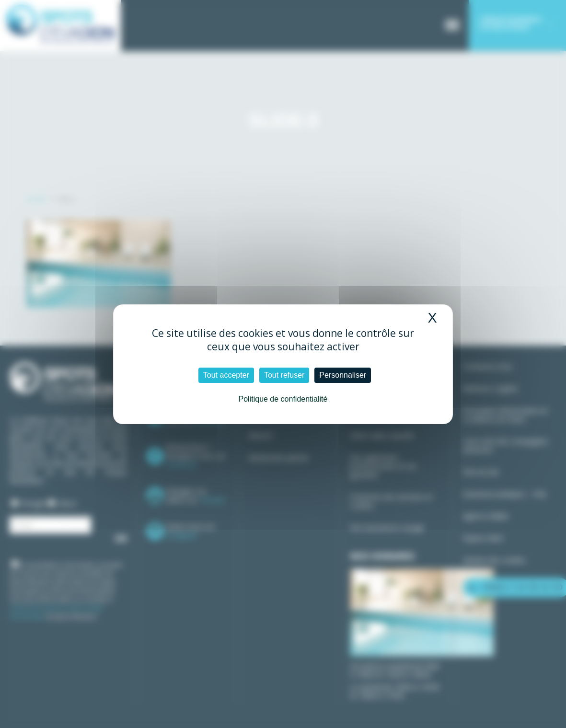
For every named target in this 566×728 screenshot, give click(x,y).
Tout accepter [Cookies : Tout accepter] (226, 375)
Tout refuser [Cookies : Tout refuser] (284, 375)
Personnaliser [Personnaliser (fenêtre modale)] (343, 375)
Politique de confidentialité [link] (283, 399)
